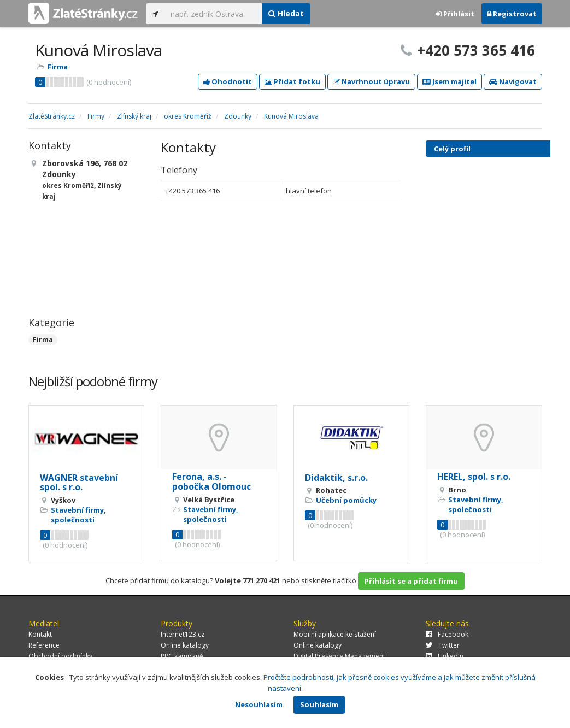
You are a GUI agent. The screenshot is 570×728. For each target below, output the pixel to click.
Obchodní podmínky (60, 656)
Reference (44, 645)
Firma (58, 67)
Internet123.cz (183, 634)
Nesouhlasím (259, 704)
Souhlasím (319, 704)
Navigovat (513, 81)
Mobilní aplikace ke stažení (335, 634)
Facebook (447, 634)
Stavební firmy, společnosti (78, 515)
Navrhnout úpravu (371, 81)
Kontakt (40, 634)
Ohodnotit (228, 81)
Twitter (443, 645)
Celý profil (452, 149)
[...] (213, 14)
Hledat (286, 13)
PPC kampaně (182, 656)
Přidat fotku (292, 81)
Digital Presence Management (339, 656)
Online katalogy (185, 645)
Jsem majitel (449, 81)
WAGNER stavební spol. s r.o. (79, 483)
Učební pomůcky (346, 500)
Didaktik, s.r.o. (336, 478)
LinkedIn (445, 656)
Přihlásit (455, 14)
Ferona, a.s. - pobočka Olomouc (211, 482)
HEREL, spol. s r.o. (474, 477)
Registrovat (512, 14)
